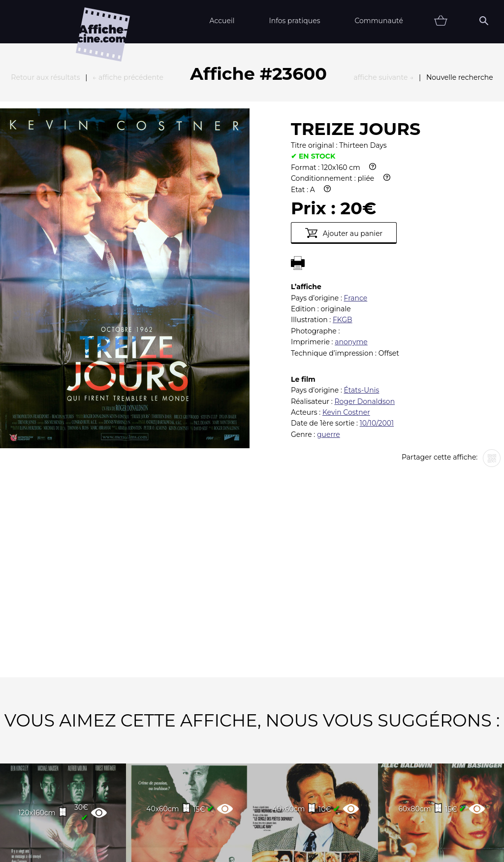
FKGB (343, 211)
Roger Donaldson (364, 293)
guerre (329, 326)
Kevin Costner (346, 304)
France (356, 190)
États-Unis (362, 282)
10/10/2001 (377, 315)
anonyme (351, 233)
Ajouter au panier (344, 125)
